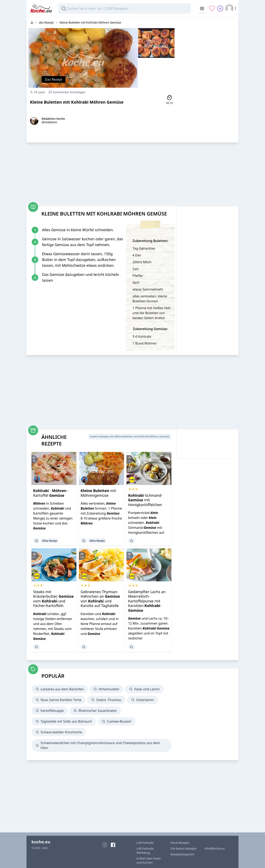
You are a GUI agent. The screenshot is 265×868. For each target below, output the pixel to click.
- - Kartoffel (51, 493)
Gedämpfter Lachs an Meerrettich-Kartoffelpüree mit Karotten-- (147, 601)
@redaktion (49, 122)
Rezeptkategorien (182, 854)
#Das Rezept (50, 541)
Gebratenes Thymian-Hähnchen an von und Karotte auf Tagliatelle (100, 599)
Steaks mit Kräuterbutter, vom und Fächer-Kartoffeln (53, 599)
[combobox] (125, 8)
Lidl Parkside (145, 843)
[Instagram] (105, 845)
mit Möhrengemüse (98, 493)
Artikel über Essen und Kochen (149, 860)
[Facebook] (113, 845)
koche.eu (41, 842)
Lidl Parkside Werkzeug (145, 851)
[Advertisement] (207, 79)
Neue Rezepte (180, 843)
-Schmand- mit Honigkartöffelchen (145, 500)
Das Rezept (54, 79)
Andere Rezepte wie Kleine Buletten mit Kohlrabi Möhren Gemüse (130, 436)
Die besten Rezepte (183, 848)
